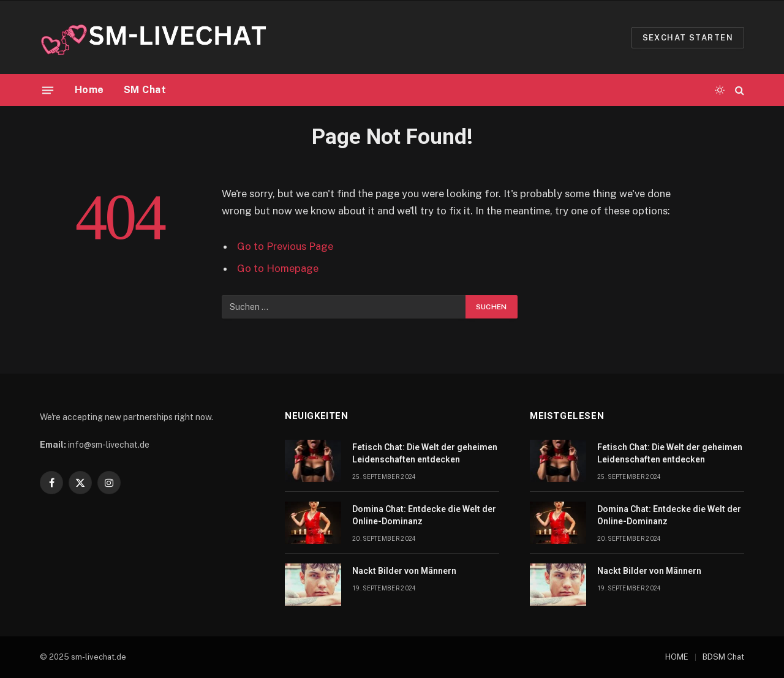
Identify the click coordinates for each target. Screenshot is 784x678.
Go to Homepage (278, 268)
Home (89, 90)
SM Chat (145, 90)
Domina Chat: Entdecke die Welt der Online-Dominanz (424, 515)
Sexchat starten (688, 38)
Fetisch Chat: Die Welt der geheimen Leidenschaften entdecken (425, 453)
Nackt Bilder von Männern (404, 571)
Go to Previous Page (285, 246)
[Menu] (48, 90)
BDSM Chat (723, 657)
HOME (677, 657)
